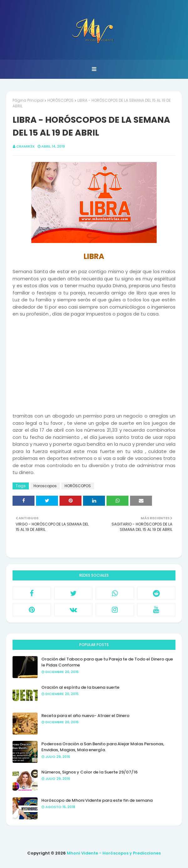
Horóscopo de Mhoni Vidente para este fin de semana (97, 800)
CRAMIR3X (25, 146)
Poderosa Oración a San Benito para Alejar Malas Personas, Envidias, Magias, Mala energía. (103, 747)
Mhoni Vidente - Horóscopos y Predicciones (114, 853)
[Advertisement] (94, 362)
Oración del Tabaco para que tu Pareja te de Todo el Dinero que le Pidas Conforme (107, 662)
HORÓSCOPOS (60, 100)
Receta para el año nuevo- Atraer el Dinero (85, 716)
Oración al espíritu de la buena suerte (80, 687)
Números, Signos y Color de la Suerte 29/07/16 (89, 772)
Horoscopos (45, 486)
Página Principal (28, 100)
